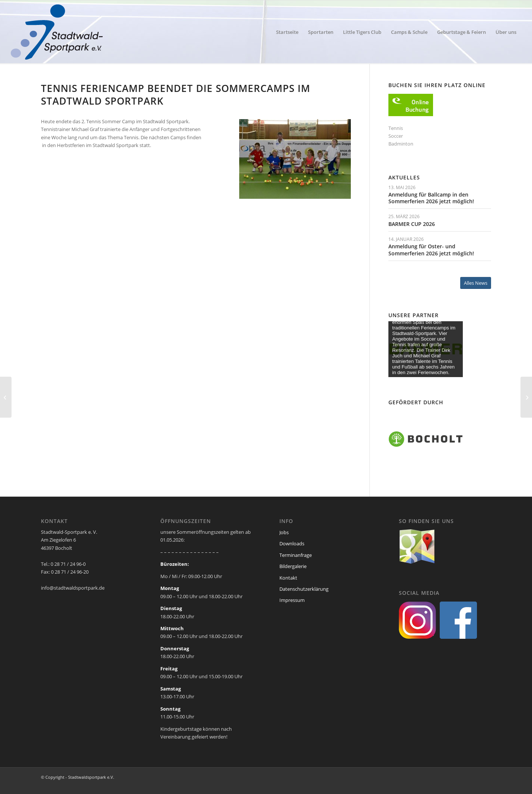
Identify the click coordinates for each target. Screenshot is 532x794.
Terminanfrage (296, 555)
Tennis (396, 128)
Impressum (292, 600)
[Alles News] (476, 283)
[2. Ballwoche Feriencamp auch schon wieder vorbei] (6, 397)
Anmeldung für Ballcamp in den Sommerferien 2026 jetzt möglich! (431, 198)
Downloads (292, 543)
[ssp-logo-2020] (58, 32)
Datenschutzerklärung (304, 589)
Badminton (401, 144)
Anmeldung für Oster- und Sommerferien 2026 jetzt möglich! (431, 250)
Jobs (284, 532)
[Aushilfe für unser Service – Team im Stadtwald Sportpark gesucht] (526, 397)
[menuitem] (287, 32)
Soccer (396, 136)
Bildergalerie (293, 566)
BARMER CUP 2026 (412, 224)
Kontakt (288, 578)
